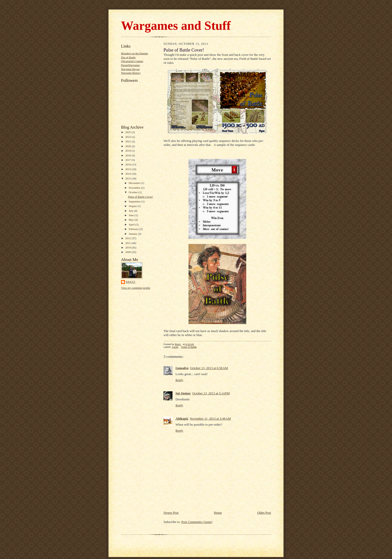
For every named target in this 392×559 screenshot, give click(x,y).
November (135, 188)
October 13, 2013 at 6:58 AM (209, 368)
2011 (128, 243)
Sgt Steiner (183, 393)
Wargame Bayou (130, 69)
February (134, 229)
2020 (128, 146)
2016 (128, 164)
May (132, 220)
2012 (128, 238)
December (135, 183)
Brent (131, 282)
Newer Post (171, 513)
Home (218, 513)
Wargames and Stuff (176, 26)
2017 (128, 160)
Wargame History (131, 73)
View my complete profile (136, 288)
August (133, 206)
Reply (179, 380)
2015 (128, 169)
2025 (128, 132)
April (132, 224)
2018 (128, 155)
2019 (128, 151)
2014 (128, 174)
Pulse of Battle (189, 347)
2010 (128, 247)
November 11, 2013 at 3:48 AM (210, 418)
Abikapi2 (182, 418)
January (133, 234)
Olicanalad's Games (132, 61)
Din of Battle (128, 57)
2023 (128, 137)
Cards (175, 347)
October (134, 192)
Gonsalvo (182, 368)
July (131, 211)
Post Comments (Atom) (197, 522)
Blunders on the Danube (134, 53)
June (132, 215)
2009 (128, 252)
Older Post (264, 513)
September (135, 201)
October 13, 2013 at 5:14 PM (211, 393)
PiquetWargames (130, 65)
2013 (128, 178)
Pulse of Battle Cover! (140, 197)
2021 (128, 141)
